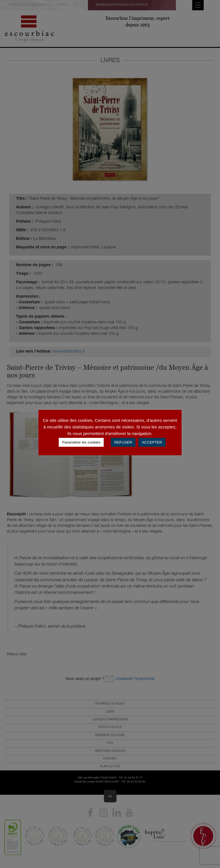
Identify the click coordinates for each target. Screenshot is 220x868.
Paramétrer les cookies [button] (81, 442)
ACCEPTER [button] (152, 442)
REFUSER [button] (123, 442)
